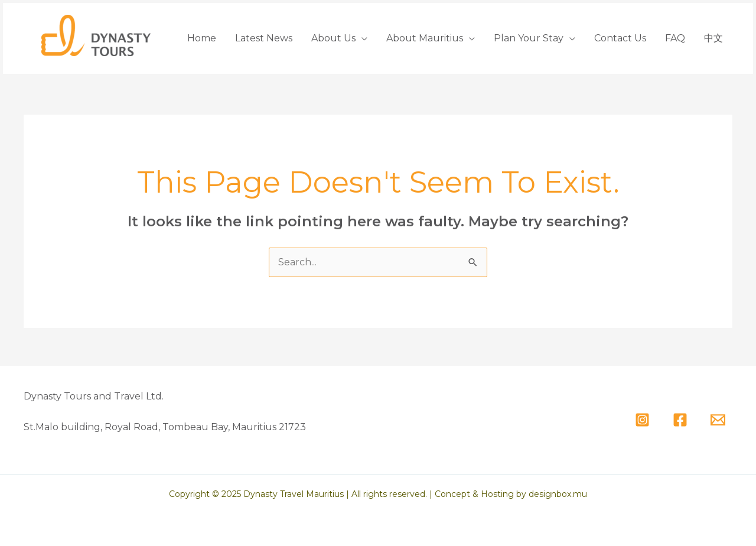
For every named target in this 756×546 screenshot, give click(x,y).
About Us (333, 38)
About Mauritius (425, 38)
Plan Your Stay (529, 38)
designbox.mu (558, 494)
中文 (713, 38)
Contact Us (620, 38)
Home (202, 38)
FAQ (675, 38)
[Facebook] (680, 420)
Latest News (264, 38)
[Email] (718, 420)
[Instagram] (642, 420)
